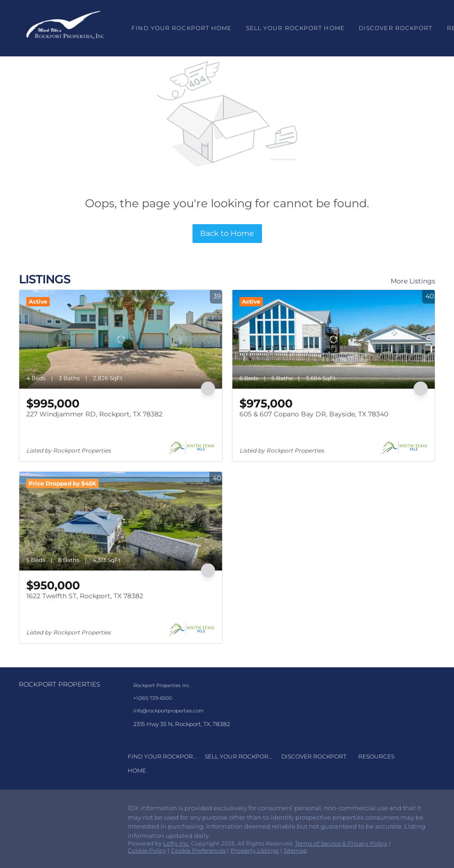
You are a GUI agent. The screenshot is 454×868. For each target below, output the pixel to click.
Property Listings (255, 850)
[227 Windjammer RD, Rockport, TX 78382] (121, 339)
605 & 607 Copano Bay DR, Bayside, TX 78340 (314, 414)
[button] (65, 28)
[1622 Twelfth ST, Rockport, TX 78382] (121, 521)
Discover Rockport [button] (396, 28)
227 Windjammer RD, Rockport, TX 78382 (94, 414)
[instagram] (45, 811)
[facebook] (26, 811)
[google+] (63, 811)
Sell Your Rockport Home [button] (295, 28)
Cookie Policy (147, 850)
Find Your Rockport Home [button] (181, 28)
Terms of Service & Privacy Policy (341, 843)
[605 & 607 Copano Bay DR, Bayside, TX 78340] (334, 339)
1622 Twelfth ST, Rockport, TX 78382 (85, 596)
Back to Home (227, 233)
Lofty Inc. (177, 843)
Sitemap (295, 850)
